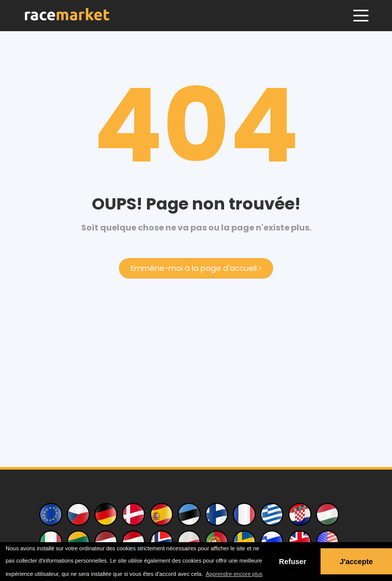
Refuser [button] (293, 562)
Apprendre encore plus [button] (234, 574)
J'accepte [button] (356, 562)
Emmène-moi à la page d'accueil (196, 268)
